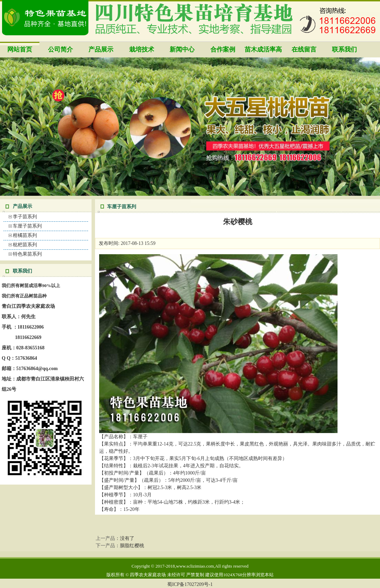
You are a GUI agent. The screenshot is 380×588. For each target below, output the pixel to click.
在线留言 (304, 49)
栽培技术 (142, 49)
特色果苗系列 (27, 254)
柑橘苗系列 (25, 235)
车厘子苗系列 (27, 226)
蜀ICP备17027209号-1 (190, 584)
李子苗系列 (25, 217)
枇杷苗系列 (25, 245)
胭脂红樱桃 (132, 546)
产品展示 (101, 49)
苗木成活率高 (263, 49)
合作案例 (223, 49)
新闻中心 (182, 49)
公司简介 (60, 49)
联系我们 (344, 49)
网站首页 (20, 49)
